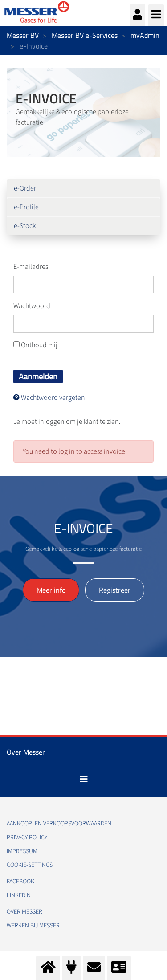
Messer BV (23, 35)
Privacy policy (27, 838)
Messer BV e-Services (85, 35)
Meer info (51, 590)
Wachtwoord (32, 306)
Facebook (20, 882)
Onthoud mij (35, 345)
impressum (22, 851)
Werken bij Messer (33, 926)
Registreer (115, 590)
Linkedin (19, 895)
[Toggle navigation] (84, 779)
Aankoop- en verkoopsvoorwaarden (59, 824)
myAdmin (145, 35)
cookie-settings (30, 865)
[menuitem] (83, 188)
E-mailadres (31, 267)
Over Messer (24, 912)
